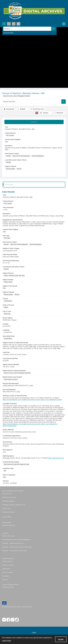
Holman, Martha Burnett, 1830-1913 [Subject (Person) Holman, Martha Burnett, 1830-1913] (14, 276)
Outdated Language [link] (8, 501)
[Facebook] (8, 620)
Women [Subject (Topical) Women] (19, 169)
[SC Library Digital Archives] (34, 11)
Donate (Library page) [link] (8, 536)
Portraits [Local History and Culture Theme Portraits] (8, 162)
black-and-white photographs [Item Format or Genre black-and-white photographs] (21, 156)
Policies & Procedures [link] (9, 525)
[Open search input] (4, 24)
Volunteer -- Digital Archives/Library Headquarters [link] (17, 547)
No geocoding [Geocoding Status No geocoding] (8, 339)
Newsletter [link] (6, 576)
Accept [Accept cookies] (61, 639)
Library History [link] (7, 508)
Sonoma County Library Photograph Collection (17, 96)
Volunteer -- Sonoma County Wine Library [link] (15, 551)
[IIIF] (37, 113)
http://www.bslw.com (56, 458)
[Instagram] (13, 620)
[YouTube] (4, 620)
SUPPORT (5, 533)
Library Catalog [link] (7, 517)
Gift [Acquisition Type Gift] (5, 471)
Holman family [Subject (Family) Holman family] (8, 282)
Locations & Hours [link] (8, 561)
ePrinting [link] (5, 580)
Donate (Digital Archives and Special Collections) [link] (16, 540)
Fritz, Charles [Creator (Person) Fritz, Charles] (10, 135)
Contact (34, 632)
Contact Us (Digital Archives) (10, 584)
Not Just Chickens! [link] (8, 572)
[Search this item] (32, 102)
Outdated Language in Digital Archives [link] (14, 505)
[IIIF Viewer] (45, 113)
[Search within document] (64, 102)
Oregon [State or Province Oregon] (6, 307)
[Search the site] (27, 29)
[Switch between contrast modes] (18, 24)
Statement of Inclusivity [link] (9, 497)
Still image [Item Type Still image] (7, 238)
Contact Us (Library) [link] (8, 565)
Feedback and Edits (8, 587)
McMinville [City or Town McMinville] (7, 314)
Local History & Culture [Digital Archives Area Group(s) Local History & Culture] (11, 379)
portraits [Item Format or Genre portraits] (8, 156)
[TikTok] (17, 620)
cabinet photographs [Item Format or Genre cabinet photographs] (38, 156)
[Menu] (64, 24)
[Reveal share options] (9, 24)
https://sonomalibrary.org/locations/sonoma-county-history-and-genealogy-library (32, 400)
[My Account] (14, 24)
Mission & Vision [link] (7, 494)
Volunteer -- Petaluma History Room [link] (13, 543)
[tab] (34, 122)
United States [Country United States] (8, 301)
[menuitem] (34, 494)
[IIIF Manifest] (59, 113)
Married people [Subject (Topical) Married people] (10, 169)
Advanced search (8, 33)
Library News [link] (6, 569)
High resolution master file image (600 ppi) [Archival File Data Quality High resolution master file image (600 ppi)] (16, 464)
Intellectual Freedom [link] (8, 512)
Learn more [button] (7, 641)
